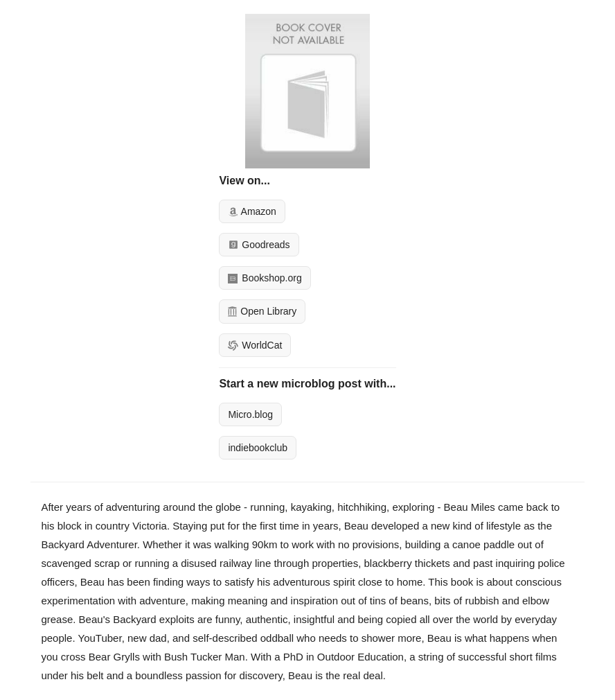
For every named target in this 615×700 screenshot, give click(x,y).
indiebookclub (258, 448)
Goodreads (259, 245)
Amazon (252, 211)
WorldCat (255, 345)
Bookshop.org (265, 278)
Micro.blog (250, 414)
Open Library (262, 311)
